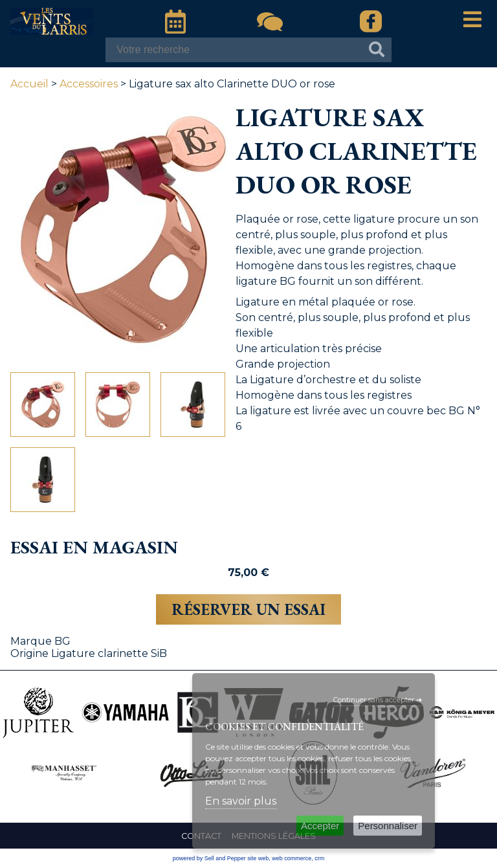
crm (319, 858)
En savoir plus (241, 801)
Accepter (320, 826)
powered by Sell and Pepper (209, 858)
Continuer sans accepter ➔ (378, 700)
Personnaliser (388, 826)
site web (258, 858)
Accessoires (89, 84)
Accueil (29, 84)
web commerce (292, 858)
